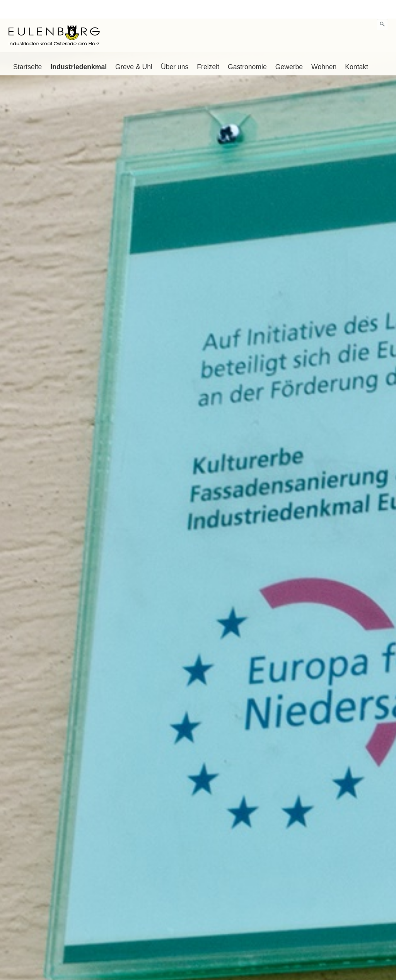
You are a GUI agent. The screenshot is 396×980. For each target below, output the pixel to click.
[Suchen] (382, 6)
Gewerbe (289, 48)
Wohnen (324, 48)
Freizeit (208, 48)
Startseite (27, 48)
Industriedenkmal (79, 48)
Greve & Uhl (134, 48)
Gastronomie (247, 48)
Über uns (175, 48)
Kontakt (357, 48)
